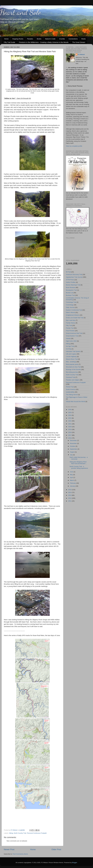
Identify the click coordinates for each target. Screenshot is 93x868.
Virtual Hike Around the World (76, 402)
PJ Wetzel (81, 54)
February (73, 483)
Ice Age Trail (70, 346)
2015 (70, 490)
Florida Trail (70, 328)
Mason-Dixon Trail (72, 359)
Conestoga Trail (71, 302)
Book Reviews (71, 287)
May (72, 475)
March (72, 480)
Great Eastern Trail (72, 336)
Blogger (75, 863)
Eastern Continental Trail (74, 310)
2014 (70, 492)
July (71, 455)
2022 (70, 421)
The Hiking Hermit (72, 395)
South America (71, 389)
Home (6, 39)
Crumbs (62, 39)
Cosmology (70, 305)
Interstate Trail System (73, 351)
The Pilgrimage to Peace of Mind (77, 397)
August (72, 452)
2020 (70, 427)
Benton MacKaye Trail (73, 285)
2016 (70, 438)
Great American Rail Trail (74, 333)
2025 (70, 412)
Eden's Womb (70, 312)
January (73, 486)
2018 (70, 432)
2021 (70, 424)
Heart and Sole (20, 12)
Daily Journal (70, 307)
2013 (70, 495)
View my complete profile (74, 146)
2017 (70, 435)
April (72, 478)
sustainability (70, 392)
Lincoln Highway (71, 357)
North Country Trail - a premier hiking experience (79, 467)
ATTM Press (70, 280)
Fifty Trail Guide (9, 42)
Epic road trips (71, 320)
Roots (84, 39)
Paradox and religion (73, 380)
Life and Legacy (71, 354)
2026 (70, 410)
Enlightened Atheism (73, 315)
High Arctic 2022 (71, 341)
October (73, 446)
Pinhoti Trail (70, 387)
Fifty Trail (69, 325)
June (72, 472)
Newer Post (9, 849)
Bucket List (70, 293)
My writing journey (72, 372)
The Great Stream (79, 42)
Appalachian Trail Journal (74, 277)
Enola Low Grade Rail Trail (75, 318)
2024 (70, 415)
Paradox (30, 39)
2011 (70, 501)
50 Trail (68, 272)
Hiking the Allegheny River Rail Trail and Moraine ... (78, 463)
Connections (73, 39)
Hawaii (68, 338)
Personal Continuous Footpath (37, 833)
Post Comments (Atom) (20, 854)
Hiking (11, 833)
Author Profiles (71, 282)
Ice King (69, 349)
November (74, 443)
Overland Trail (71, 377)
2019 (70, 429)
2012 (70, 498)
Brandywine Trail (71, 290)
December (74, 440)
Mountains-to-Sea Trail (73, 367)
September (74, 449)
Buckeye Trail (70, 295)
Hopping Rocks (18, 39)
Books (39, 39)
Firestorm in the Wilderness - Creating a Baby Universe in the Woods (44, 42)
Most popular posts (72, 364)
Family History (71, 323)
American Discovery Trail (74, 274)
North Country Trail (20, 833)
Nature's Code (50, 39)
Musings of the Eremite (73, 370)
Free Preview (70, 331)
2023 (70, 418)
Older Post (56, 849)
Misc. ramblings (71, 362)
